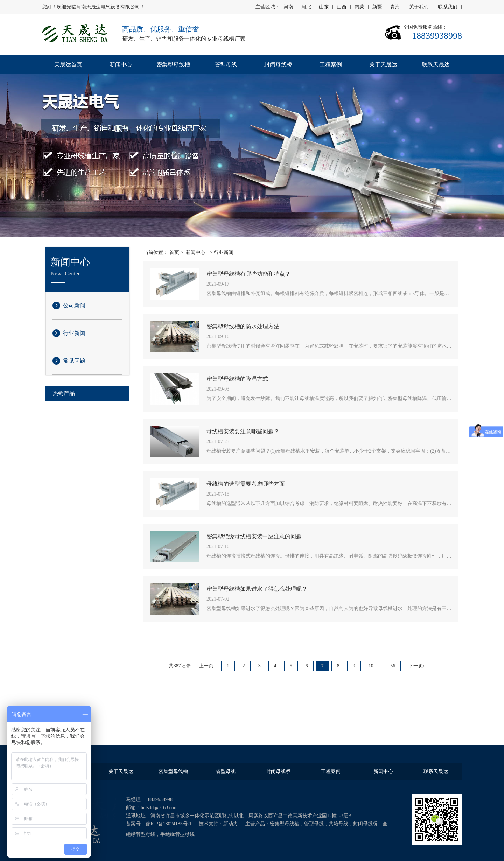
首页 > (176, 253)
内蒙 (359, 7)
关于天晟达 (383, 65)
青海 (395, 7)
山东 (324, 7)
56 (393, 666)
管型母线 (226, 65)
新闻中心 (121, 65)
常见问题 (74, 361)
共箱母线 (338, 824)
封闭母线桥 (278, 65)
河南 (288, 7)
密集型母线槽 (173, 65)
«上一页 (205, 666)
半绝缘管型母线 (177, 834)
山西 (342, 7)
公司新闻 (74, 305)
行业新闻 (74, 333)
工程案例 (331, 65)
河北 (306, 7)
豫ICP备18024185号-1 (169, 824)
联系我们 (448, 7)
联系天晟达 (436, 65)
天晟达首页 (68, 65)
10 (371, 666)
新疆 (377, 7)
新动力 (231, 824)
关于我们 (419, 7)
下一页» (417, 666)
